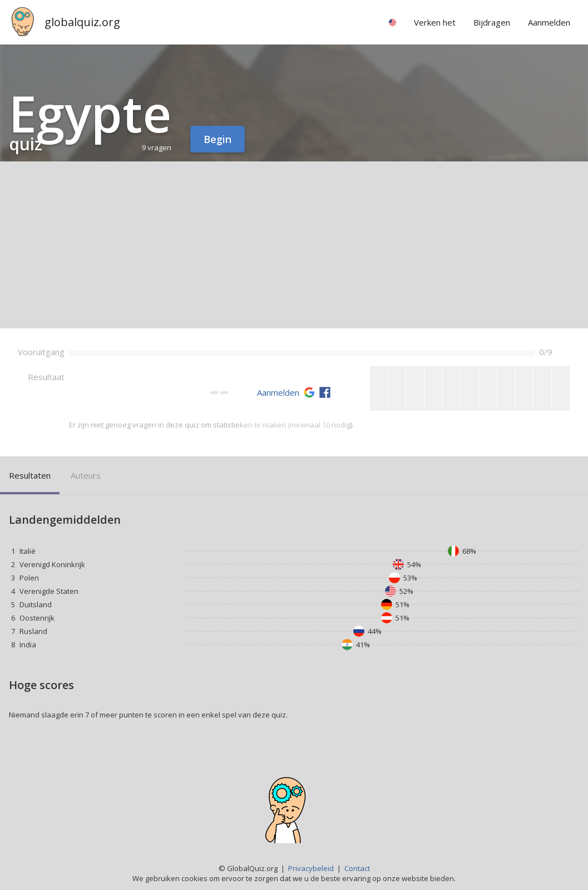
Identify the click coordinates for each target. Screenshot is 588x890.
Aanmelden (278, 392)
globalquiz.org (82, 22)
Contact (357, 868)
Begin (218, 139)
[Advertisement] (294, 245)
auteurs (86, 475)
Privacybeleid (311, 868)
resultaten (30, 475)
